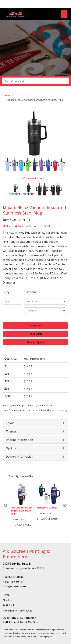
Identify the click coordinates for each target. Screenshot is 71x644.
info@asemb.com (14, 586)
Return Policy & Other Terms (17, 611)
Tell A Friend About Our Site (21, 622)
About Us (7, 600)
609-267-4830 (14, 577)
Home (6, 595)
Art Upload (8, 605)
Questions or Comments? (19, 618)
